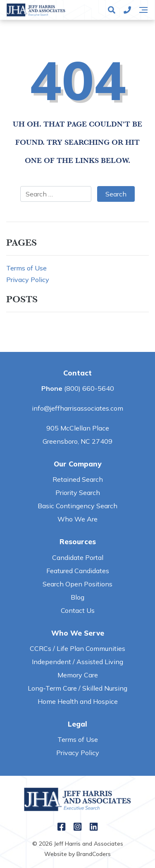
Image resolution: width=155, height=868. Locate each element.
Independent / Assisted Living (77, 662)
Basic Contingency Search (77, 506)
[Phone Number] (127, 10)
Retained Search (78, 479)
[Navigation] (143, 10)
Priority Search (78, 493)
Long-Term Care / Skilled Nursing (77, 688)
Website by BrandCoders (77, 854)
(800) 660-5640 (89, 388)
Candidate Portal (78, 557)
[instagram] (77, 828)
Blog (77, 597)
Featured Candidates (78, 571)
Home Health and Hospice (78, 701)
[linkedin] (94, 828)
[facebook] (61, 828)
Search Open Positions (77, 584)
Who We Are (77, 519)
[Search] (112, 10)
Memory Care (78, 675)
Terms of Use (26, 268)
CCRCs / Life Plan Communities (77, 648)
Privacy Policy (28, 280)
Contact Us (78, 610)
